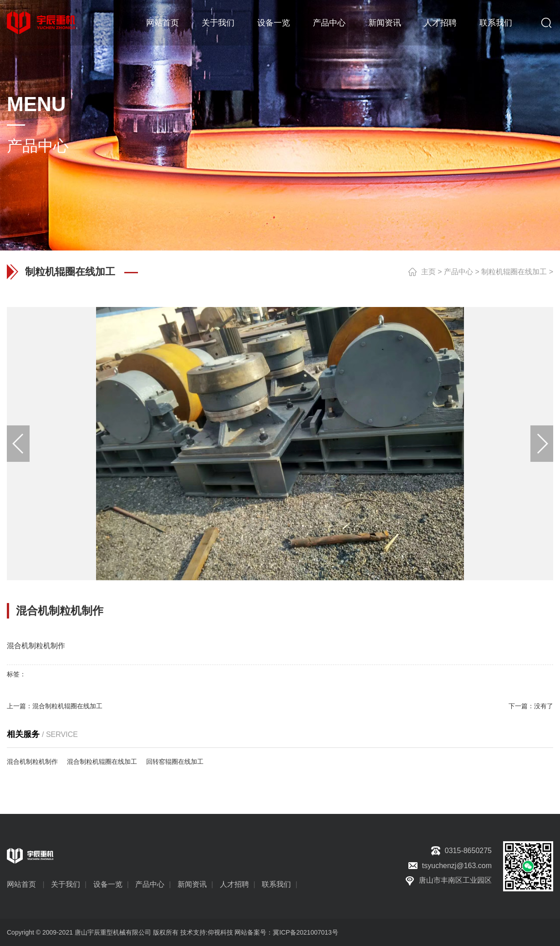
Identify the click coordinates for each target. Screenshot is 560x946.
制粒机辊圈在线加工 (514, 272)
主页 (428, 272)
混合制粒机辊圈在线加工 (67, 706)
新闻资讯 (385, 23)
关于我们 (218, 23)
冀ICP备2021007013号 (305, 932)
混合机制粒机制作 (32, 762)
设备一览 (274, 23)
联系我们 (496, 23)
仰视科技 (220, 932)
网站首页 (163, 23)
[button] (542, 444)
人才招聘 (440, 23)
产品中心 (329, 23)
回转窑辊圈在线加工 (175, 762)
